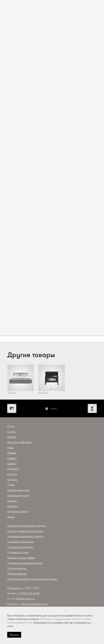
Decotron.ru (17, 588)
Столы (11, 426)
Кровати (12, 458)
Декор (11, 517)
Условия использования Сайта (25, 563)
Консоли (12, 479)
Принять (14, 635)
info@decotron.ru (25, 599)
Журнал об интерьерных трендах (26, 526)
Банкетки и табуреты (19, 442)
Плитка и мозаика (17, 511)
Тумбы (11, 485)
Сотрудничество (17, 568)
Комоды (12, 474)
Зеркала (12, 501)
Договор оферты (17, 574)
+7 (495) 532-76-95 (29, 593)
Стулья (11, 432)
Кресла (12, 437)
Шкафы (11, 464)
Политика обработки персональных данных (32, 579)
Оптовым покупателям (20, 547)
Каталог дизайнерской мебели (25, 531)
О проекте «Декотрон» (21, 542)
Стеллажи (13, 469)
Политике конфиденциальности (58, 619)
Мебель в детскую (18, 495)
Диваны (12, 453)
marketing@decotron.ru (34, 604)
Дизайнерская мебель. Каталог (25, 536)
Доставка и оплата (18, 552)
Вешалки (12, 506)
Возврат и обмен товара (21, 558)
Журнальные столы (19, 490)
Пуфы (10, 448)
